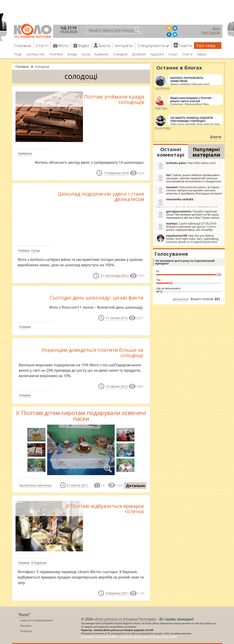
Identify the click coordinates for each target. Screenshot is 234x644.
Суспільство (36, 54)
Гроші (86, 54)
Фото (63, 46)
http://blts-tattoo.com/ (186, 165)
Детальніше (181, 299)
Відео (84, 46)
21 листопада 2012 (114, 276)
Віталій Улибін (163, 128)
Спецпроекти (153, 46)
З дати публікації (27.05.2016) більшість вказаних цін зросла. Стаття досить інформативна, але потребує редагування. (186, 227)
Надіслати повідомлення (37, 620)
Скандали (120, 54)
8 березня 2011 (117, 593)
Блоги (104, 46)
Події (18, 54)
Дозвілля (139, 54)
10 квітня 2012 (117, 386)
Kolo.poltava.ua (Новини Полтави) (125, 619)
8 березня (39, 563)
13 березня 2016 (116, 173)
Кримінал (102, 54)
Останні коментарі (171, 152)
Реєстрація (211, 33)
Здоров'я (157, 54)
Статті (42, 46)
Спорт (173, 54)
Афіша (202, 54)
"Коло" (24, 615)
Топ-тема (208, 46)
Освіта (187, 54)
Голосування (171, 254)
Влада (72, 54)
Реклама (26, 626)
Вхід (216, 28)
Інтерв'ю (124, 46)
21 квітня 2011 (77, 485)
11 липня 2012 (117, 318)
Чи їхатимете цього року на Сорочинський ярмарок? (185, 262)
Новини (24, 250)
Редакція (26, 631)
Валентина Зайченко (36, 485)
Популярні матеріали (206, 152)
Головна (23, 46)
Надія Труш (161, 108)
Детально (135, 486)
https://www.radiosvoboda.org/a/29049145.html (187, 202)
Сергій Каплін (162, 88)
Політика (56, 54)
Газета (185, 46)
